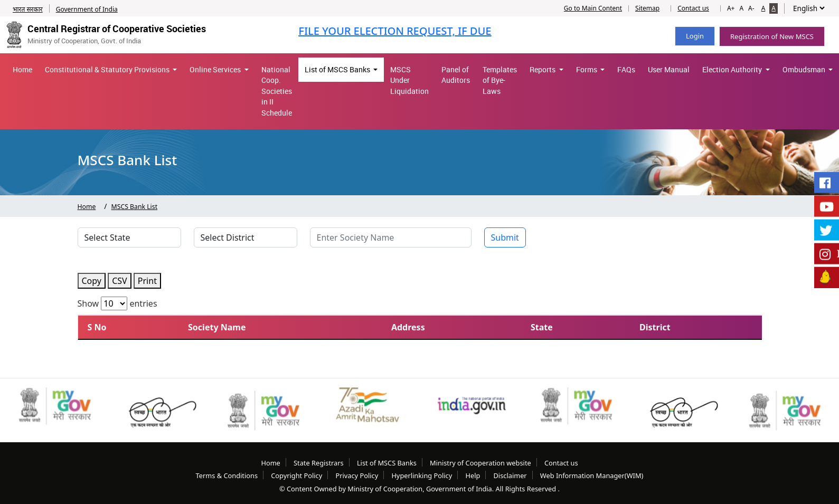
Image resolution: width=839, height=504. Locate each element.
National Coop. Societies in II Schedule (277, 91)
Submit (505, 237)
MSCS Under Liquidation (409, 80)
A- (751, 8)
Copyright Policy (296, 476)
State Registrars (319, 463)
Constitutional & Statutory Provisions (108, 70)
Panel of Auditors (456, 75)
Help (473, 476)
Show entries (117, 303)
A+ (731, 8)
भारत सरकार (28, 9)
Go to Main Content (593, 8)
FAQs (626, 70)
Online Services (216, 70)
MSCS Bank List (135, 207)
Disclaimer (510, 476)
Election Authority (733, 70)
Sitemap (647, 8)
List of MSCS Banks (338, 70)
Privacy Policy (357, 476)
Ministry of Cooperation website (480, 463)
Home (22, 70)
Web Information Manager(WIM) (592, 476)
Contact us (693, 8)
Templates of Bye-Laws (500, 80)
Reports (543, 70)
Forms (587, 70)
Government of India (87, 9)
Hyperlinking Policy (422, 476)
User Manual (669, 70)
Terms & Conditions (227, 476)
